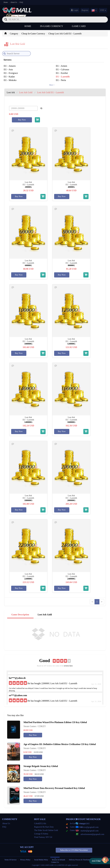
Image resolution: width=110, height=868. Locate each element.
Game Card (79, 26)
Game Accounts (74, 827)
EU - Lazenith (63, 77)
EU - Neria (61, 80)
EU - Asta (8, 69)
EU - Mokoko (10, 80)
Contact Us (55, 862)
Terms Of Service (10, 860)
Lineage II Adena (41, 834)
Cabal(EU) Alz (40, 823)
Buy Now (22, 120)
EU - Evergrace (11, 73)
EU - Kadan (9, 77)
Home (6, 2)
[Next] (102, 602)
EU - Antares (10, 66)
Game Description (20, 615)
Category (14, 34)
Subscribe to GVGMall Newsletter (74, 850)
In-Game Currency (52, 26)
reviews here (68, 666)
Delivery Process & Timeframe (80, 860)
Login (75, 10)
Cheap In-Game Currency (33, 34)
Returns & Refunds (59, 860)
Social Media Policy (41, 860)
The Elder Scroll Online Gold (46, 830)
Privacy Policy (26, 860)
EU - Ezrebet (62, 73)
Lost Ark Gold (45, 615)
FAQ (21, 2)
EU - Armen (61, 66)
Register (85, 10)
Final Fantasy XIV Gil (43, 837)
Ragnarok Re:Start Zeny (44, 827)
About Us (14, 2)
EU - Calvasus (62, 69)
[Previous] (92, 602)
